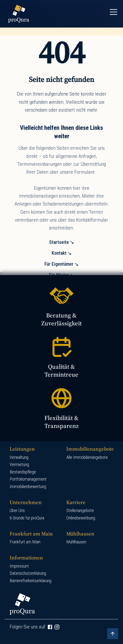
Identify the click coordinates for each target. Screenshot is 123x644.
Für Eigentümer (59, 264)
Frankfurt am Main (25, 542)
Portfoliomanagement (28, 479)
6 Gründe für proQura (27, 518)
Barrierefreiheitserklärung (31, 581)
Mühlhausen (76, 542)
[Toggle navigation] (114, 12)
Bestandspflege (23, 472)
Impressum (19, 566)
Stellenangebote (80, 511)
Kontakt (59, 253)
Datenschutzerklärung (28, 573)
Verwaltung (19, 457)
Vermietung (19, 465)
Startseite (59, 242)
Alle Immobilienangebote (87, 457)
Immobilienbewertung (28, 487)
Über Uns (17, 511)
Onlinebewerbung (81, 518)
